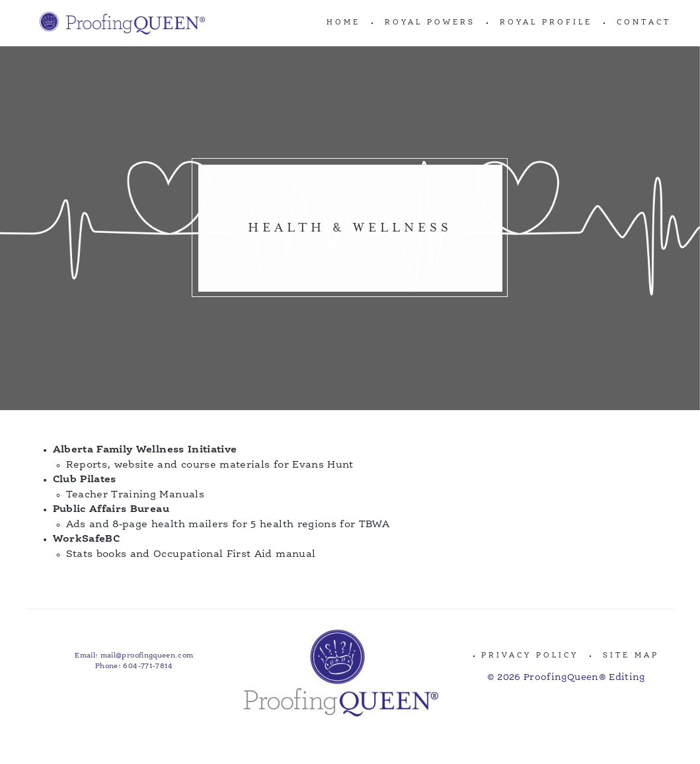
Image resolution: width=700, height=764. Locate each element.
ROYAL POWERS (430, 23)
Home (343, 23)
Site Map (631, 656)
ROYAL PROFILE (546, 23)
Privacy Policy (530, 656)
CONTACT (644, 23)
